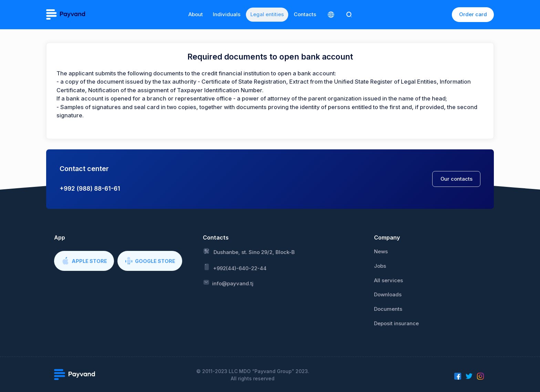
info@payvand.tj (228, 283)
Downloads (388, 295)
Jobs (380, 266)
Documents (388, 309)
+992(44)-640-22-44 (235, 267)
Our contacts (456, 179)
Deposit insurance (396, 324)
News (381, 252)
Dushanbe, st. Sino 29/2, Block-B (249, 252)
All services (388, 280)
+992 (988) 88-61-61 (90, 188)
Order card (473, 14)
